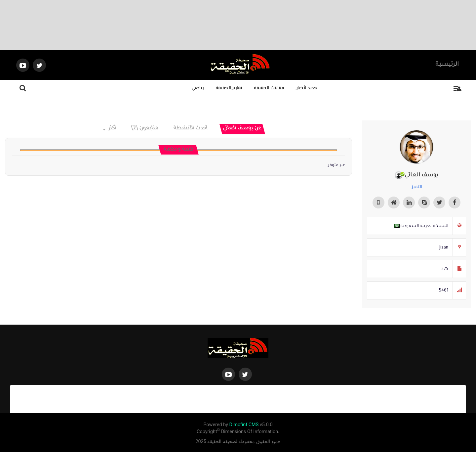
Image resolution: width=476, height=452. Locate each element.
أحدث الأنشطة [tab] (191, 129)
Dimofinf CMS (244, 425)
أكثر (110, 129)
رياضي (198, 89)
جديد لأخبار (306, 89)
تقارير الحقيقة (229, 89)
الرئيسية (447, 65)
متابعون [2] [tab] (145, 129)
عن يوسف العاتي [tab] (242, 129)
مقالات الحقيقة (269, 89)
